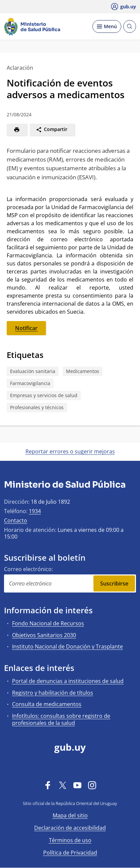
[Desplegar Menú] (107, 26)
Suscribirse (114, 583)
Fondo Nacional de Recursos (48, 623)
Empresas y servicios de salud (44, 395)
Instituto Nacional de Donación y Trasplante (67, 646)
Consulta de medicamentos (47, 704)
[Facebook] (48, 785)
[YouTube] (77, 785)
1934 (35, 511)
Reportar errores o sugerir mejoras (70, 451)
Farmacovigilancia (30, 383)
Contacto (16, 520)
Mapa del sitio (70, 815)
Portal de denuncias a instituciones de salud (68, 681)
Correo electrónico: (28, 569)
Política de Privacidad (70, 853)
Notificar (26, 328)
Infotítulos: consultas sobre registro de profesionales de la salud (61, 719)
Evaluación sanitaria (33, 371)
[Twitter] (63, 785)
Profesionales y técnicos (37, 407)
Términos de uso (70, 840)
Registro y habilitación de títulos (53, 693)
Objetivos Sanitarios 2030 (44, 635)
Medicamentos (83, 371)
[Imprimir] (17, 130)
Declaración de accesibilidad (70, 828)
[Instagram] (92, 785)
